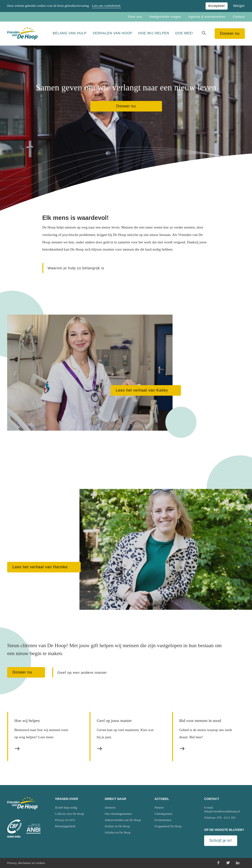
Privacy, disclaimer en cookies (26, 863)
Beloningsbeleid (65, 826)
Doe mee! (184, 33)
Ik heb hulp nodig (66, 807)
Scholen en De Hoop (118, 832)
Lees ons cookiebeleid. (106, 6)
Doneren (110, 807)
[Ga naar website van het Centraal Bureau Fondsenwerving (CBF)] (14, 829)
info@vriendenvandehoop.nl (222, 811)
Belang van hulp (70, 33)
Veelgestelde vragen (165, 17)
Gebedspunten (163, 814)
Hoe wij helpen (154, 33)
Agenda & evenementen (207, 17)
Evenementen (163, 820)
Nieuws (159, 807)
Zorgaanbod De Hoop (168, 826)
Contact (239, 17)
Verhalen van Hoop (112, 33)
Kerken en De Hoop (117, 826)
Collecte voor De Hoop (70, 814)
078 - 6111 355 (226, 818)
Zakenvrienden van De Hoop (123, 820)
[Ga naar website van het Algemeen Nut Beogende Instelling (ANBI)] (34, 829)
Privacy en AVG (65, 820)
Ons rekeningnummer (118, 814)
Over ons (135, 17)
